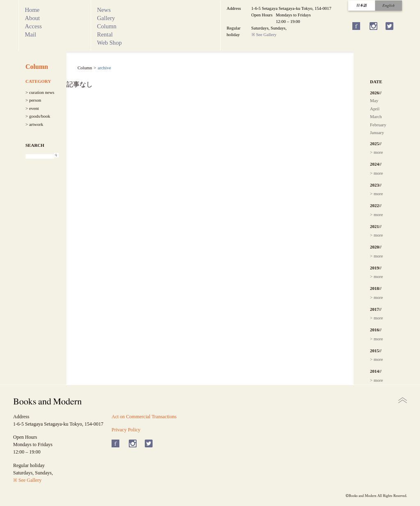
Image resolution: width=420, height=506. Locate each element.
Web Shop (110, 43)
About (33, 18)
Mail (31, 34)
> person (33, 100)
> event (32, 108)
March (376, 116)
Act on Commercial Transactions (144, 417)
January (377, 132)
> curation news (40, 92)
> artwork (34, 124)
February (378, 125)
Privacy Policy (126, 430)
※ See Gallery (264, 35)
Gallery (106, 18)
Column (107, 26)
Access (34, 26)
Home (32, 10)
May (374, 100)
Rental (105, 34)
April (375, 109)
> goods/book (38, 116)
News (104, 10)
